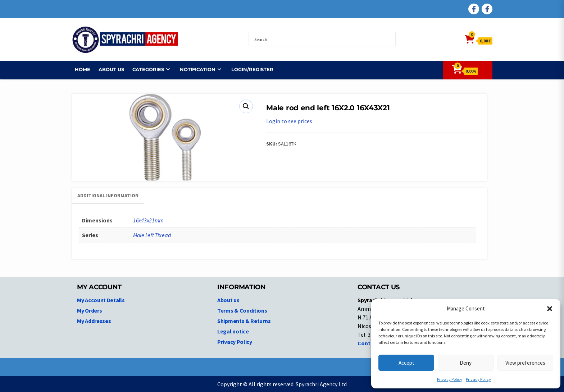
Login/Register (249, 69)
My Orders (89, 310)
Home (79, 69)
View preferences (525, 363)
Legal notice (233, 331)
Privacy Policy (450, 379)
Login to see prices (289, 121)
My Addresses (94, 321)
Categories (145, 69)
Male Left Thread (152, 235)
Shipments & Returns (244, 321)
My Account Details (101, 300)
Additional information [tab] (108, 195)
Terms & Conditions (242, 310)
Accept (406, 363)
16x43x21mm (148, 220)
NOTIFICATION (194, 69)
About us (108, 69)
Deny (466, 363)
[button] (550, 309)
